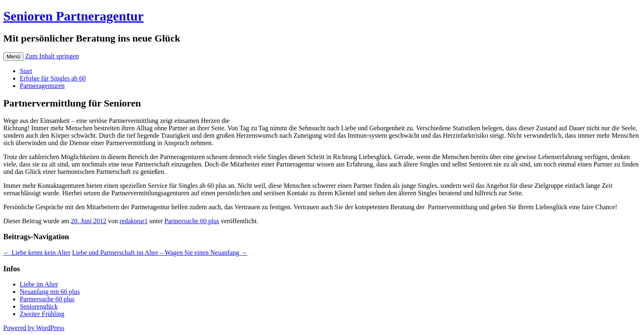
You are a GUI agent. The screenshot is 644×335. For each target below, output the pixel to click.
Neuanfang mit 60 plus (50, 292)
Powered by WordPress (34, 328)
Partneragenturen (42, 86)
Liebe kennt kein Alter (37, 253)
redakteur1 (133, 221)
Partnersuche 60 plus (192, 221)
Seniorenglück (39, 306)
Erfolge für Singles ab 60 (53, 78)
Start (26, 71)
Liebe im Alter (39, 284)
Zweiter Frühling (42, 314)
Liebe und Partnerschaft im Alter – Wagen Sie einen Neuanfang (160, 253)
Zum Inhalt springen (52, 56)
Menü (13, 57)
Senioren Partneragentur (74, 16)
